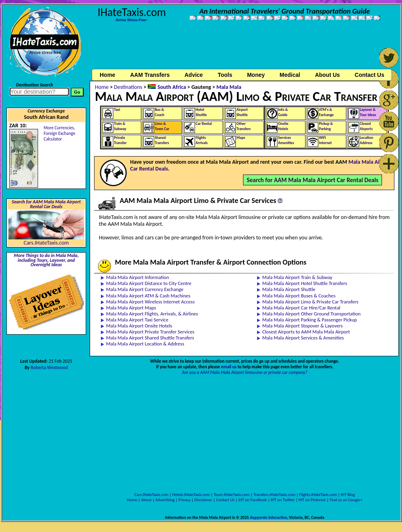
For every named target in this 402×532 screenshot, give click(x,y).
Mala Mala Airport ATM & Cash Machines (148, 296)
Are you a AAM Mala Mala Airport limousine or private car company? (245, 372)
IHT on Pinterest (312, 500)
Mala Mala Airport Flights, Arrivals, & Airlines (152, 314)
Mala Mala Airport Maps (131, 308)
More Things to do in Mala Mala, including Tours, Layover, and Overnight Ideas (46, 260)
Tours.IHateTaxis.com (232, 495)
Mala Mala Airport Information (138, 277)
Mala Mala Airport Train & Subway (297, 277)
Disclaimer (203, 500)
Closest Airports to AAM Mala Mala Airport (306, 332)
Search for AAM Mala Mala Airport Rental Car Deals (46, 204)
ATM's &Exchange (327, 112)
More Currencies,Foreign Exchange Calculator (59, 133)
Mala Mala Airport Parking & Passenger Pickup (310, 320)
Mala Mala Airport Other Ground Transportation (312, 314)
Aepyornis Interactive (268, 517)
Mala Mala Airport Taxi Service (137, 320)
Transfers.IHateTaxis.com (274, 495)
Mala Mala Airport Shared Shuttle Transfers (150, 338)
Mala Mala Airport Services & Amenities (303, 338)
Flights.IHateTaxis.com (318, 495)
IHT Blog (348, 495)
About (146, 500)
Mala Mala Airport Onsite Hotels (139, 326)
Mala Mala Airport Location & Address (145, 344)
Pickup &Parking (326, 126)
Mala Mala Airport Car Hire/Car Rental (301, 308)
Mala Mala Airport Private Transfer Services (150, 332)
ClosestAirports (366, 126)
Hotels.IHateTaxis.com (191, 495)
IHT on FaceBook (252, 500)
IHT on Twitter (283, 500)
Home (108, 75)
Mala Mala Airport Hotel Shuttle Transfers (305, 283)
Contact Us (225, 500)
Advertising (165, 500)
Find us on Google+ (346, 500)
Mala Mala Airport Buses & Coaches (299, 296)
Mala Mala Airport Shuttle (289, 289)
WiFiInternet (326, 140)
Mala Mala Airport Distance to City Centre (149, 283)
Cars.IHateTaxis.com (46, 243)
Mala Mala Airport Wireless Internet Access (150, 302)
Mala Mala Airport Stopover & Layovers (303, 326)
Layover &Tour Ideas (368, 112)
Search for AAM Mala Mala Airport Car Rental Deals (313, 180)
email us (229, 367)
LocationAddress (367, 140)
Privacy (185, 500)
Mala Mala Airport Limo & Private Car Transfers (310, 302)
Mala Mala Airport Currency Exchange (145, 289)
